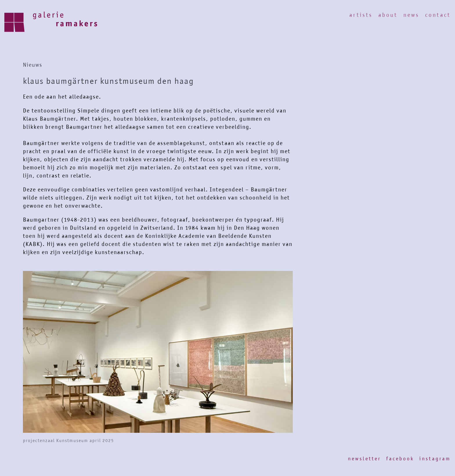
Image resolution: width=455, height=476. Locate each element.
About (388, 15)
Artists (361, 15)
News (411, 15)
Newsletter (364, 459)
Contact (438, 15)
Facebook (400, 459)
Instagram (435, 459)
